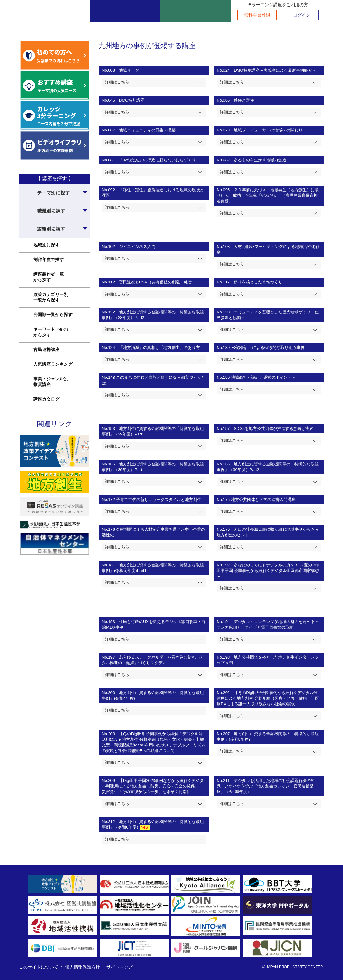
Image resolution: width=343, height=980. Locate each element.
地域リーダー (131, 70)
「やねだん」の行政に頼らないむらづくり (157, 160)
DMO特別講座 (132, 100)
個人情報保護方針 (82, 967)
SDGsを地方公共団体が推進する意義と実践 (274, 428)
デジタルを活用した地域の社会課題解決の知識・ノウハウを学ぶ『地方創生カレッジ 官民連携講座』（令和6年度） (266, 786)
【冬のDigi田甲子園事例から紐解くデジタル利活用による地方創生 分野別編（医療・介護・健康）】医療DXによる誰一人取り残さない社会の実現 (268, 698)
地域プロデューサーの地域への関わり (268, 130)
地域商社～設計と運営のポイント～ (263, 377)
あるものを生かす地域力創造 (260, 160)
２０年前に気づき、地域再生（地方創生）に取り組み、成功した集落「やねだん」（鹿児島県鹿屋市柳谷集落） (268, 195)
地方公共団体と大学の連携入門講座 (263, 500)
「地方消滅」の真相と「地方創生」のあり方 (160, 347)
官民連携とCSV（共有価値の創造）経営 (156, 282)
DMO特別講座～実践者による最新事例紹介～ (275, 70)
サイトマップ (120, 967)
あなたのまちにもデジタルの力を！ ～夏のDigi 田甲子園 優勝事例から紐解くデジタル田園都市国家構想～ (268, 571)
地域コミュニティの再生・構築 (147, 130)
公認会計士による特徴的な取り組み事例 (267, 347)
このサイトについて (39, 967)
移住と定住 (244, 100)
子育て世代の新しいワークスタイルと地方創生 (159, 500)
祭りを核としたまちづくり (258, 282)
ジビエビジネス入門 (137, 247)
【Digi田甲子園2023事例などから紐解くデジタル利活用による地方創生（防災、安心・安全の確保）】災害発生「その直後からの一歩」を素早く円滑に (153, 786)
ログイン (302, 15)
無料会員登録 (257, 15)
